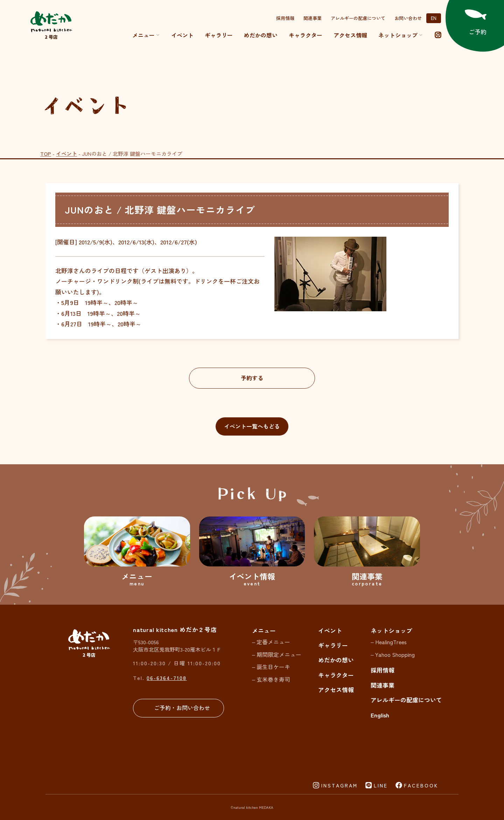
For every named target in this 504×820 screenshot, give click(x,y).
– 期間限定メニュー (277, 655)
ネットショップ (391, 630)
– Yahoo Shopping (393, 655)
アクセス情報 (350, 35)
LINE (381, 785)
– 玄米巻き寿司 (271, 679)
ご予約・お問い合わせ (182, 708)
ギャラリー (219, 35)
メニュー (146, 35)
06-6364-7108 (167, 678)
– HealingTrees (389, 642)
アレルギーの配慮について (358, 18)
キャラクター (306, 35)
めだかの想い (261, 35)
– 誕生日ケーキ (271, 667)
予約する (252, 378)
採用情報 (285, 18)
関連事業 (313, 18)
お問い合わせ (408, 18)
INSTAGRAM (339, 785)
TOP (46, 154)
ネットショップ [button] (401, 35)
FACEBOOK (421, 785)
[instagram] (438, 35)
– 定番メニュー (271, 642)
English (380, 715)
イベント (182, 35)
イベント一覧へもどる (252, 426)
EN (434, 18)
